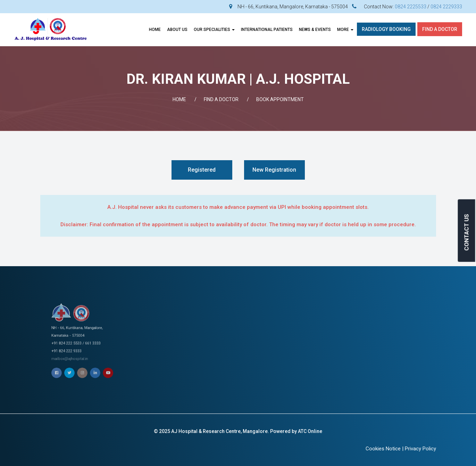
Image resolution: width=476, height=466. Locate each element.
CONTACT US (467, 232)
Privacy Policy (420, 449)
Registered (202, 170)
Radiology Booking (386, 29)
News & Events (315, 30)
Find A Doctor (440, 29)
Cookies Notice (383, 449)
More (345, 30)
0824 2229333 (446, 7)
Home (155, 30)
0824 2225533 (411, 7)
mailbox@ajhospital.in (80, 344)
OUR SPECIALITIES (214, 30)
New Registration (274, 170)
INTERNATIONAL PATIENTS (267, 30)
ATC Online (310, 431)
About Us (177, 30)
